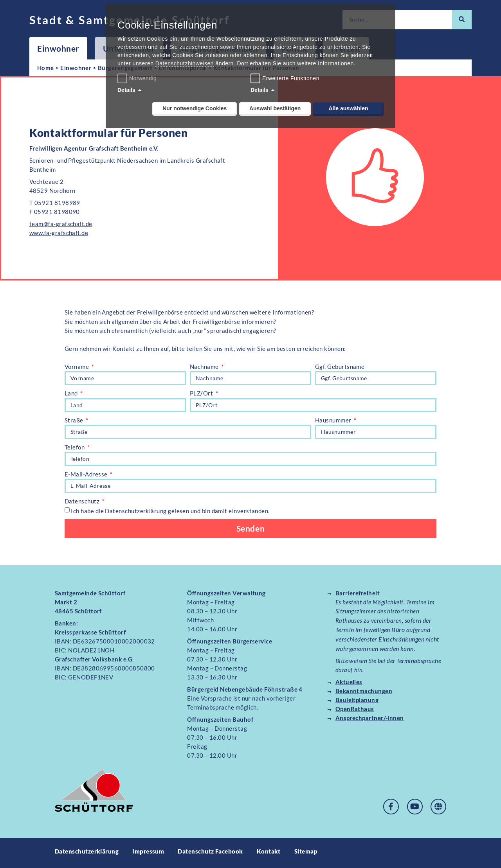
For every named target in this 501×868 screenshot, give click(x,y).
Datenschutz (83, 504)
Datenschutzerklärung (87, 854)
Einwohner (58, 48)
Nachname (205, 367)
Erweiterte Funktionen (291, 78)
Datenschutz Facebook (210, 854)
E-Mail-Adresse (87, 476)
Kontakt (269, 854)
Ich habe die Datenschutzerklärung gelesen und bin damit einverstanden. (170, 513)
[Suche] (462, 20)
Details (126, 90)
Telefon (75, 449)
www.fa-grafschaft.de (59, 233)
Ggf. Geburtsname (340, 367)
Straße (75, 421)
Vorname (77, 367)
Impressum (148, 854)
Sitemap (306, 854)
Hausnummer (334, 421)
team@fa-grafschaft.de (61, 224)
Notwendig (138, 78)
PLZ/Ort (202, 394)
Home (46, 68)
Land (72, 394)
